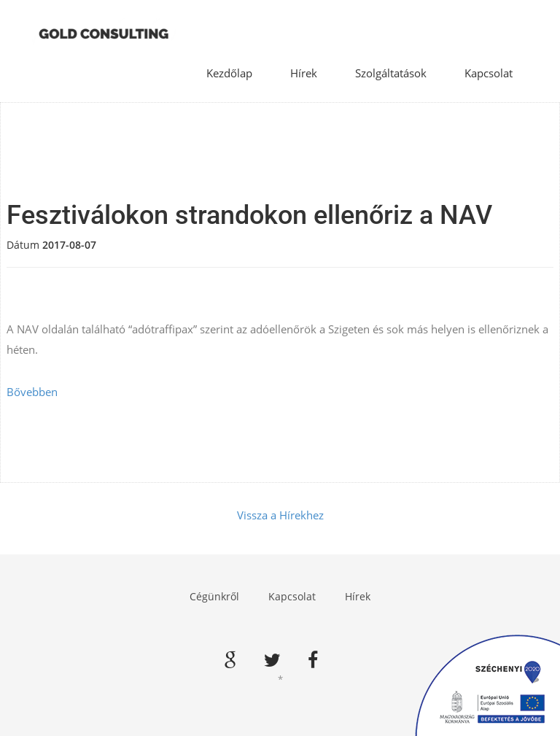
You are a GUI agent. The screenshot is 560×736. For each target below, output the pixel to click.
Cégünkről (214, 596)
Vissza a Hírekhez (280, 515)
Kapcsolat (489, 73)
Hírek (304, 73)
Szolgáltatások (391, 73)
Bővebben (32, 392)
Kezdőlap (229, 73)
